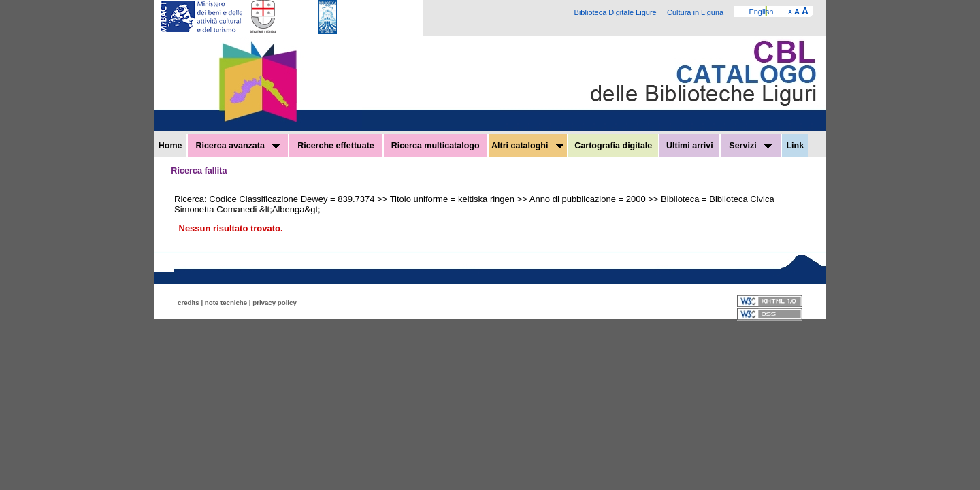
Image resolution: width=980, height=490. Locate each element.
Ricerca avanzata (238, 146)
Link (795, 146)
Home (170, 146)
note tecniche (226, 303)
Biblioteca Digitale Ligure (616, 12)
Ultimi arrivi (690, 146)
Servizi (751, 146)
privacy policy (275, 303)
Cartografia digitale (613, 146)
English (761, 12)
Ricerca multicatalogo (436, 146)
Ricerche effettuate (336, 146)
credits (189, 303)
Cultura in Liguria (695, 12)
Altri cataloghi (528, 146)
